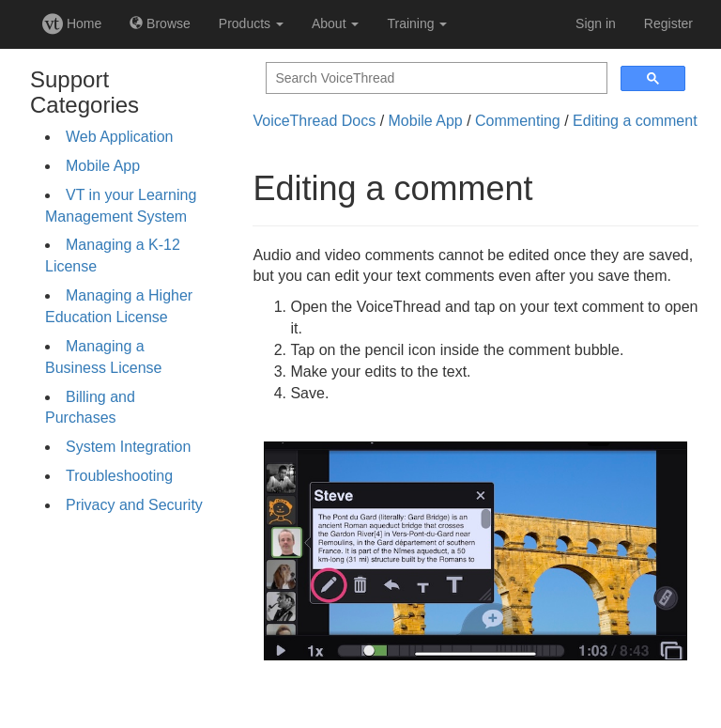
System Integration (128, 447)
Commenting (518, 121)
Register (668, 23)
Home (72, 23)
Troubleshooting (119, 476)
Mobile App (103, 166)
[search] (435, 78)
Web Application (119, 137)
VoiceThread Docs (314, 121)
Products (251, 23)
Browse (160, 23)
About (335, 23)
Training (417, 23)
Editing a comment (635, 121)
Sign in (596, 23)
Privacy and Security (134, 505)
